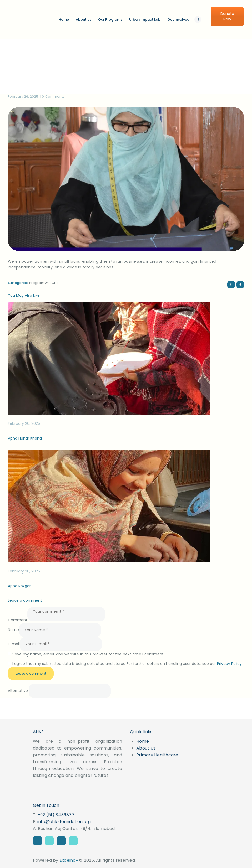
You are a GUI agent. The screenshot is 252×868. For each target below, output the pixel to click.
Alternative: (18, 691)
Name (13, 630)
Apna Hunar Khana (25, 438)
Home (143, 741)
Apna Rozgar (19, 586)
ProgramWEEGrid (44, 283)
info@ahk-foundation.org (64, 822)
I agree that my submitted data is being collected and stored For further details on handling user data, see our (127, 664)
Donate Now (227, 16)
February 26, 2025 (23, 97)
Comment (18, 620)
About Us (146, 748)
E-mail (14, 644)
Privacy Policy (229, 664)
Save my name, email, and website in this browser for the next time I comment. (88, 654)
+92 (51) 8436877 (56, 815)
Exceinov (69, 860)
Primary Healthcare (157, 755)
